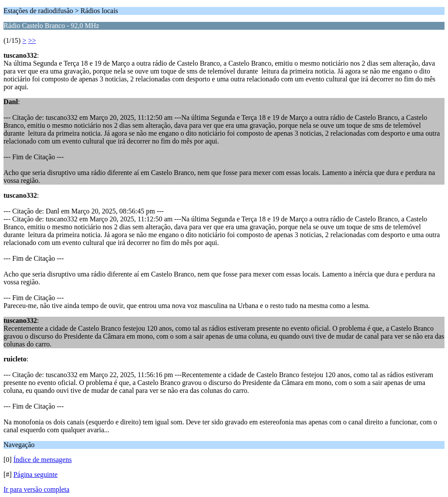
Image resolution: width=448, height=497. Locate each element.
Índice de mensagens (43, 460)
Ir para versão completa (37, 489)
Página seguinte (36, 474)
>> (32, 40)
